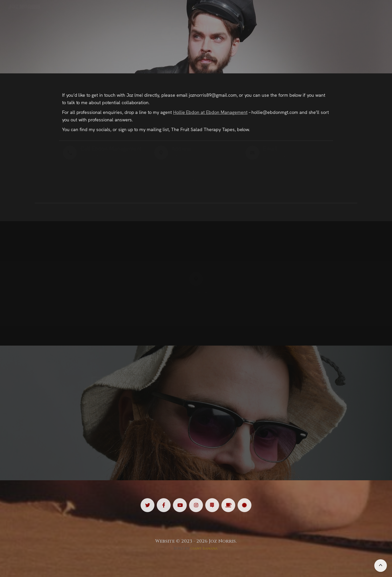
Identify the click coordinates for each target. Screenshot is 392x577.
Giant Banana (204, 548)
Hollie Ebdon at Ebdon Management (210, 112)
